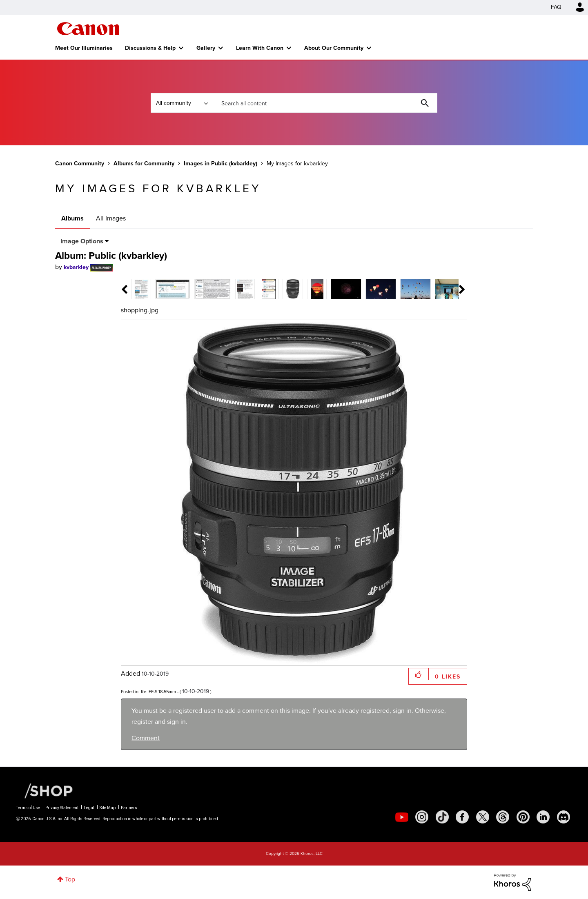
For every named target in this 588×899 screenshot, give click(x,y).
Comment (146, 738)
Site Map (108, 808)
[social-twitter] (483, 817)
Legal (89, 808)
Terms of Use (28, 808)
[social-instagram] (422, 817)
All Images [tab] (111, 218)
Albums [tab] (72, 218)
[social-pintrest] (523, 817)
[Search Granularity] (182, 103)
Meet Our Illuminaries (84, 48)
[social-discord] (563, 817)
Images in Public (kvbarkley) (220, 163)
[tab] (141, 288)
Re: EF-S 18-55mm (158, 692)
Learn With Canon (260, 48)
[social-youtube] (402, 817)
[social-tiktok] (442, 817)
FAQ (556, 7)
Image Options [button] (82, 241)
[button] (419, 674)
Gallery (206, 48)
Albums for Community (144, 163)
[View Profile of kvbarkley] (76, 267)
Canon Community (88, 29)
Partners (129, 808)
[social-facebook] (462, 817)
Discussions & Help (150, 48)
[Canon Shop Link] (45, 790)
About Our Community (334, 48)
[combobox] (325, 103)
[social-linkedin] (543, 817)
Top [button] (70, 879)
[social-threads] (503, 817)
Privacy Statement (62, 808)
